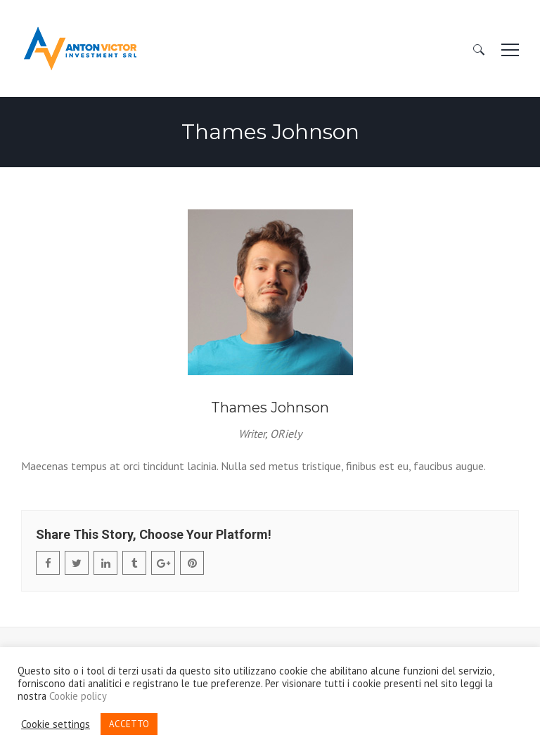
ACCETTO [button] (129, 724)
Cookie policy (78, 696)
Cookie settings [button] (56, 724)
